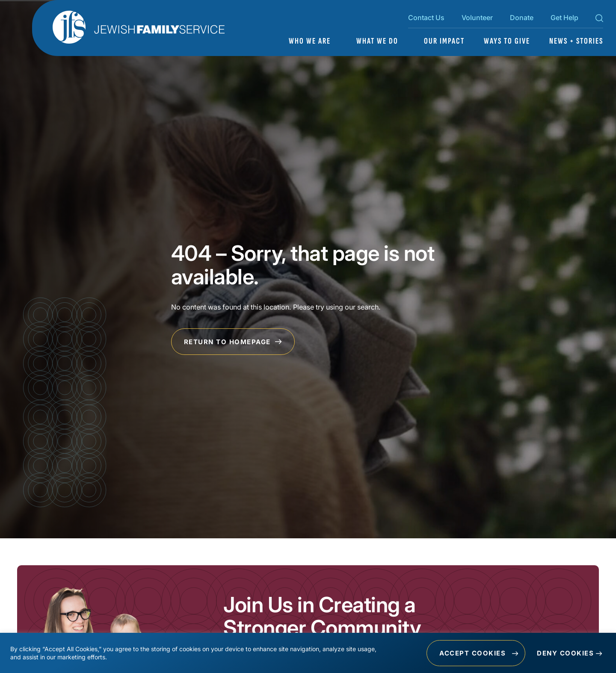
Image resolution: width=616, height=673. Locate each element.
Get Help (564, 18)
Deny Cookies (565, 653)
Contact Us (426, 18)
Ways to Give (507, 41)
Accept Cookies (472, 653)
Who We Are (310, 41)
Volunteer (477, 18)
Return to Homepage (233, 342)
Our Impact (444, 41)
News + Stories (576, 41)
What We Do (377, 41)
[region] (308, 653)
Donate (522, 18)
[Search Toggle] (599, 20)
